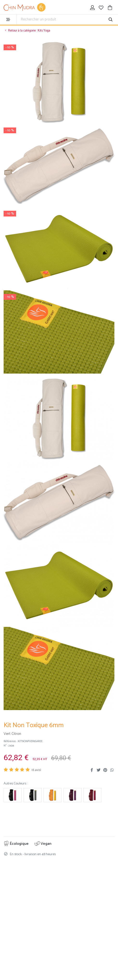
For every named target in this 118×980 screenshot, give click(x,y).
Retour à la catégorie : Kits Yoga (27, 31)
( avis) (36, 770)
